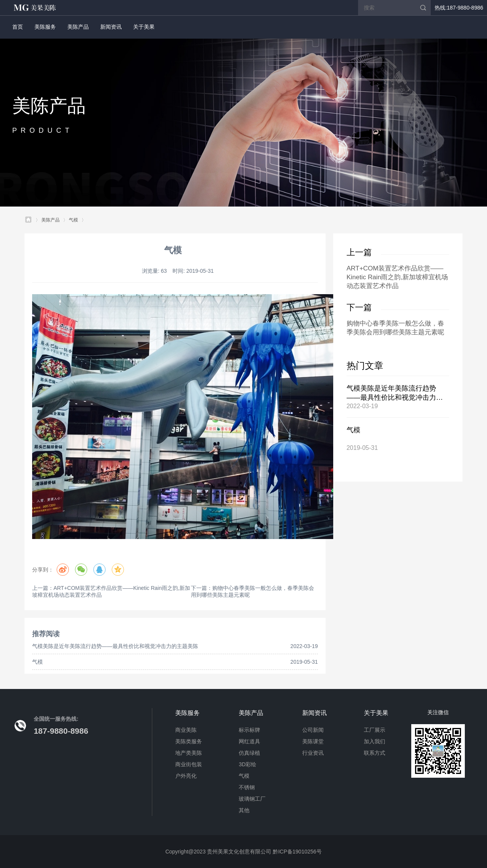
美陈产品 (78, 27)
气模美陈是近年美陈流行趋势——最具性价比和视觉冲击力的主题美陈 (115, 646)
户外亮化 (186, 776)
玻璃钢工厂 (252, 799)
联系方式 (375, 753)
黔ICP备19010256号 (297, 852)
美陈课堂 (313, 741)
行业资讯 (313, 753)
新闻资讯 (111, 27)
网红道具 (249, 741)
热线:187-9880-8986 (459, 8)
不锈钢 (247, 787)
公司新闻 (313, 730)
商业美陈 (186, 730)
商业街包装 (189, 764)
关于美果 (144, 27)
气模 (73, 220)
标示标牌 (249, 730)
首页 (18, 27)
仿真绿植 (249, 753)
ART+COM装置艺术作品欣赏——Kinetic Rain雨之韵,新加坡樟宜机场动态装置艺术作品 (397, 277)
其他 (244, 810)
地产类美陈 (189, 753)
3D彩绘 (248, 764)
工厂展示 (375, 730)
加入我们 (375, 741)
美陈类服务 (189, 741)
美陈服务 (45, 27)
